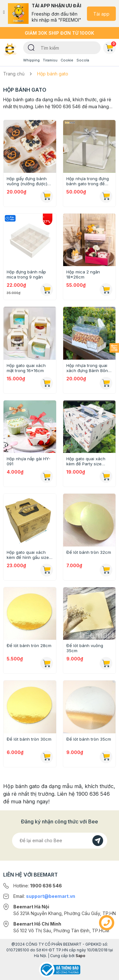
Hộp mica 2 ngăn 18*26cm (83, 274)
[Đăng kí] (98, 841)
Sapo (80, 956)
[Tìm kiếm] (31, 47)
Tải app (101, 14)
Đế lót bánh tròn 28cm (29, 645)
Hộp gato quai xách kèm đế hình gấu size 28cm (28, 555)
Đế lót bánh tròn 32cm (89, 552)
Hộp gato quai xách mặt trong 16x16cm (26, 368)
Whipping (31, 60)
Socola (83, 60)
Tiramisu (50, 60)
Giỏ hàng (111, 46)
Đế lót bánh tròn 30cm (29, 739)
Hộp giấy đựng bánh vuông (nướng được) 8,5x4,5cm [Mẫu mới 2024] (27, 181)
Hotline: (38, 886)
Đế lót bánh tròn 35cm (89, 739)
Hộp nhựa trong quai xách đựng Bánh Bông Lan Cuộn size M (88, 368)
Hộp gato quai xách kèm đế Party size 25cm (86, 461)
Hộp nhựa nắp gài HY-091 (29, 461)
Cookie (67, 60)
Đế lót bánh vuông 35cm (85, 648)
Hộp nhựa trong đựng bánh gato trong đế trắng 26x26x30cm (88, 181)
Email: (44, 896)
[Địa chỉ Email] (60, 841)
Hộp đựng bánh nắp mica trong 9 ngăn (26, 274)
